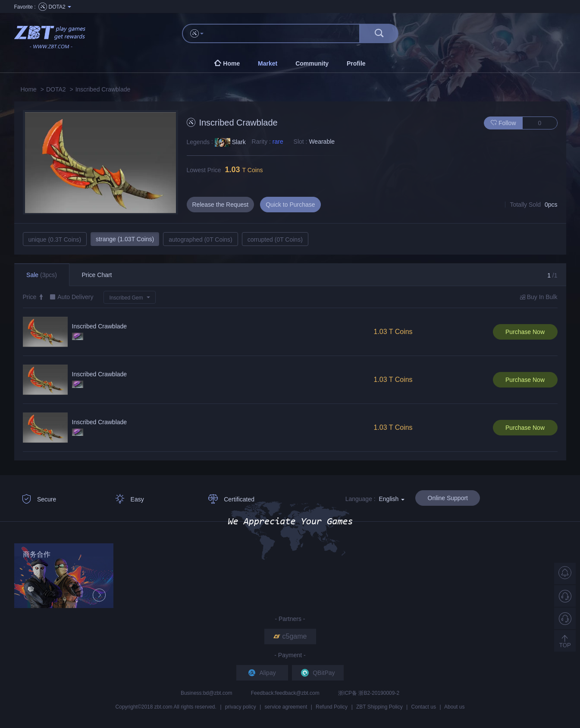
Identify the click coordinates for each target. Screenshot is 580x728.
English (392, 499)
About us (454, 707)
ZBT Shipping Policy (379, 707)
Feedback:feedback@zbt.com (286, 693)
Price (34, 297)
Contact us (424, 707)
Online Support (448, 498)
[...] (286, 33)
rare (278, 142)
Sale (42, 275)
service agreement (286, 707)
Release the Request (221, 205)
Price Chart (97, 275)
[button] (129, 297)
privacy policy (241, 707)
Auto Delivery (75, 297)
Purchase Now (525, 332)
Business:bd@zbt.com (207, 693)
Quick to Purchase (290, 205)
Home (29, 89)
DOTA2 (56, 89)
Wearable (322, 142)
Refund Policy (332, 707)
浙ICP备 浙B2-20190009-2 (369, 693)
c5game (290, 636)
